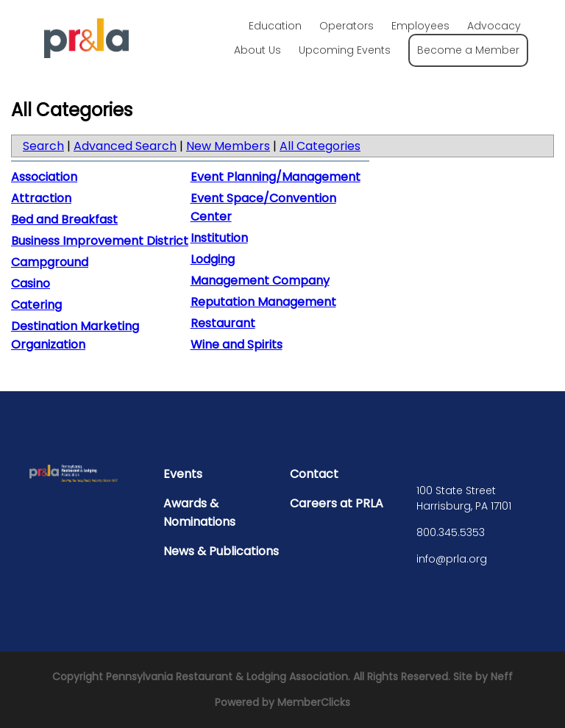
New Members (228, 146)
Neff (502, 677)
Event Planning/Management (276, 177)
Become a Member (468, 50)
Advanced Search (125, 146)
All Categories (320, 146)
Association (44, 177)
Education (275, 26)
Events (183, 474)
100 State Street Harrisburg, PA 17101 (464, 498)
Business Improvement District (100, 241)
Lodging (213, 259)
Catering (36, 305)
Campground (50, 262)
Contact (314, 474)
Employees (420, 26)
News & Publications (221, 551)
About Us (257, 50)
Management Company (260, 281)
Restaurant (223, 323)
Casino (31, 283)
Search (43, 146)
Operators (347, 26)
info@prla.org (452, 559)
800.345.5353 (451, 532)
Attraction (41, 198)
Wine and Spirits (237, 345)
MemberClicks (314, 702)
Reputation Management (263, 302)
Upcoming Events (345, 50)
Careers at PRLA (337, 503)
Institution (219, 238)
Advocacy (494, 26)
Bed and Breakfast (64, 220)
